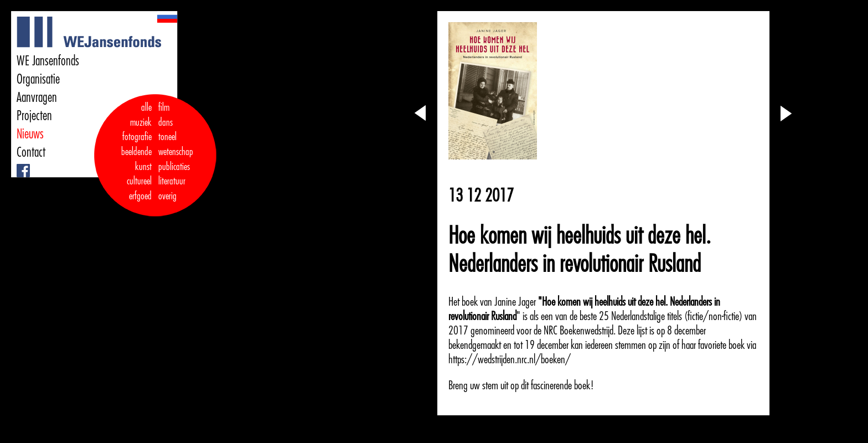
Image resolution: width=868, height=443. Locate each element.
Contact (31, 152)
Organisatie (38, 79)
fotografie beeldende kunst (136, 151)
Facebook (18, 164)
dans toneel (168, 130)
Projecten (34, 116)
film (164, 107)
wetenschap (176, 152)
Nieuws (30, 134)
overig (167, 196)
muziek (141, 122)
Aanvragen (37, 97)
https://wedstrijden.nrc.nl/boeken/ (510, 359)
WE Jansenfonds (48, 61)
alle (146, 107)
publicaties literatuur (174, 174)
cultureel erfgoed (139, 189)
